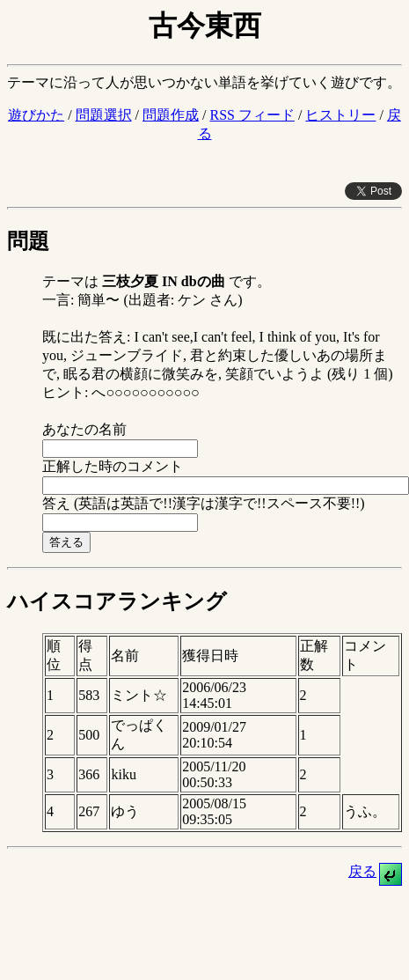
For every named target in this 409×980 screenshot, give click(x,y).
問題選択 (104, 115)
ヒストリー (340, 115)
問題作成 (171, 115)
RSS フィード (252, 115)
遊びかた (36, 115)
